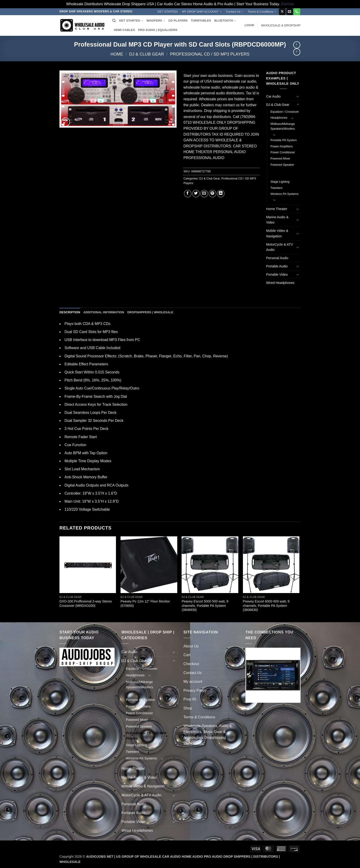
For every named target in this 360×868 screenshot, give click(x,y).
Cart (187, 655)
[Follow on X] (282, 12)
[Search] (114, 21)
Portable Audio (277, 266)
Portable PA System (284, 140)
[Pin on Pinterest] (212, 194)
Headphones (279, 118)
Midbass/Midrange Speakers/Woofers (283, 126)
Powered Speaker (282, 165)
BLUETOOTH (225, 21)
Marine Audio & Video (277, 220)
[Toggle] (298, 96)
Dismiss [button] (287, 4)
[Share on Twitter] (196, 194)
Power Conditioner (283, 152)
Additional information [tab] (104, 312)
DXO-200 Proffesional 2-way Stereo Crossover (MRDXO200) (86, 603)
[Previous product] (297, 52)
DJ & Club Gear (147, 54)
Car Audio (273, 96)
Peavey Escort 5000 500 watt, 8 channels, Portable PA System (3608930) (205, 606)
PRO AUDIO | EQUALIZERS (158, 30)
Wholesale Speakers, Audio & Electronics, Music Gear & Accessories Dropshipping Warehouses (208, 735)
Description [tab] (70, 312)
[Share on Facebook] (188, 194)
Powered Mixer (280, 158)
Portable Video (277, 274)
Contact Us (235, 12)
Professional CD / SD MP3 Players (210, 54)
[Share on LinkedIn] (221, 194)
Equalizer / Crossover (285, 112)
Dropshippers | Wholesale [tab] (150, 312)
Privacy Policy (195, 690)
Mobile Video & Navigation (277, 233)
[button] (249, 25)
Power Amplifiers (281, 146)
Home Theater (277, 209)
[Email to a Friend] (204, 194)
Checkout (191, 664)
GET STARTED (168, 12)
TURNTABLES (201, 21)
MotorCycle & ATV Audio (280, 247)
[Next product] (297, 45)
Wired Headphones (280, 283)
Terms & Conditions (262, 12)
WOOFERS (156, 21)
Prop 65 (190, 699)
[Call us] (297, 12)
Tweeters (277, 188)
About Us (191, 646)
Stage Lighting (280, 182)
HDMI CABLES (124, 30)
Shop (188, 708)
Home (117, 54)
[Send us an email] (290, 12)
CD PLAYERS (178, 21)
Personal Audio (277, 258)
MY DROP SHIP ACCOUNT (202, 12)
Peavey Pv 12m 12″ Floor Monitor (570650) (145, 603)
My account (193, 682)
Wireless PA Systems (284, 194)
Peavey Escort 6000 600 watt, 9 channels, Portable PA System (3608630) (266, 606)
